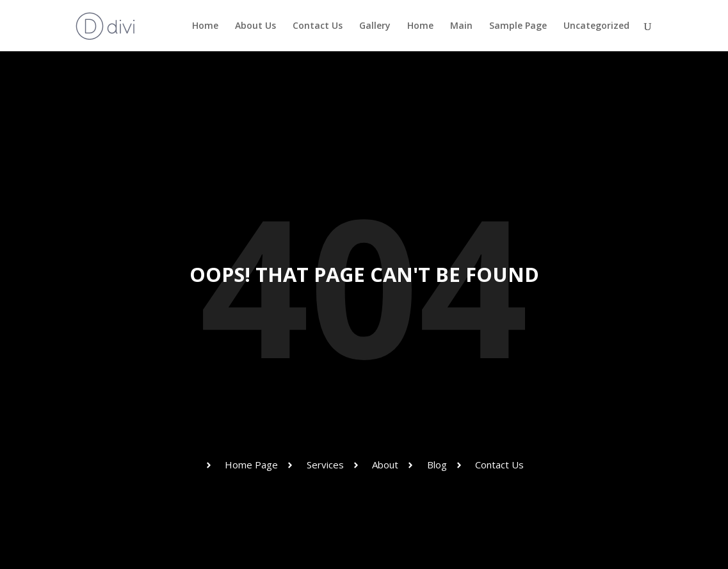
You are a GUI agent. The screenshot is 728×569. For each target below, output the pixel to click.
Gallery (375, 26)
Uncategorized (596, 26)
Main (461, 26)
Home (205, 26)
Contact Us (318, 26)
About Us (255, 26)
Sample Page (518, 26)
